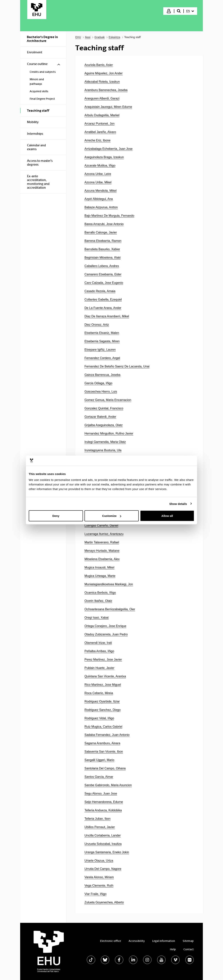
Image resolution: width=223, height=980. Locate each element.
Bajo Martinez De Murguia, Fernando (109, 216)
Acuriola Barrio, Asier (99, 65)
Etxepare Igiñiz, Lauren (100, 350)
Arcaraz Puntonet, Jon (100, 124)
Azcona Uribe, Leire (98, 174)
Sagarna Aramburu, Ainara (102, 743)
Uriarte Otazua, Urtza (99, 861)
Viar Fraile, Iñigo (96, 894)
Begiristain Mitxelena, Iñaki (103, 258)
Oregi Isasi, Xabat (97, 618)
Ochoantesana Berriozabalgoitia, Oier (110, 609)
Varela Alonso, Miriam (99, 877)
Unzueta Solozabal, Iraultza (103, 844)
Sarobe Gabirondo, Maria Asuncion (108, 785)
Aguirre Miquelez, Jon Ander (104, 73)
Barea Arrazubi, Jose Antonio (104, 224)
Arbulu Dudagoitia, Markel (102, 115)
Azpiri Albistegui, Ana (99, 199)
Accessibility (137, 941)
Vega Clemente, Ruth (99, 886)
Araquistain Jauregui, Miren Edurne (108, 107)
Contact (189, 949)
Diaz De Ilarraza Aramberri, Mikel (107, 316)
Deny (56, 516)
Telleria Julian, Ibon (98, 819)
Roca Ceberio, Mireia (99, 693)
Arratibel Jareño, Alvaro (100, 132)
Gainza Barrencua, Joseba (102, 375)
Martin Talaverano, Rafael (102, 542)
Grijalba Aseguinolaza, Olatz (104, 425)
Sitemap (188, 941)
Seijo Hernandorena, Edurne (104, 802)
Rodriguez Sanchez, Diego (103, 710)
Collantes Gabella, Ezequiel (103, 300)
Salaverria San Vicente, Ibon (104, 752)
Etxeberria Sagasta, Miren (102, 341)
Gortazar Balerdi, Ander (100, 417)
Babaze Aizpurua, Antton (101, 207)
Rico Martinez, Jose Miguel (103, 685)
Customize (112, 516)
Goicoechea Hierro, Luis (101, 392)
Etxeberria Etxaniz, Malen (102, 333)
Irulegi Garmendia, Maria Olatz (105, 442)
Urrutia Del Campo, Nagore (103, 869)
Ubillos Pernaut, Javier (100, 827)
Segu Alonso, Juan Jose (101, 794)
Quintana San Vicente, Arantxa (105, 676)
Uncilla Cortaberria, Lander (103, 835)
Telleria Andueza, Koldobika (103, 810)
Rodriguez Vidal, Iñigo (99, 718)
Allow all (167, 516)
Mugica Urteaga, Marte (100, 576)
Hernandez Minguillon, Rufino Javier (109, 433)
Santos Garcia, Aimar (99, 777)
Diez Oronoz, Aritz (97, 325)
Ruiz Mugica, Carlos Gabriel (103, 727)
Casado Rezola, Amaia (100, 291)
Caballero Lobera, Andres (102, 266)
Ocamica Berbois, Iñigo (100, 593)
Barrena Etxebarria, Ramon (103, 241)
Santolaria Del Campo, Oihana (105, 768)
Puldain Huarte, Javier (99, 668)
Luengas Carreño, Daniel (101, 526)
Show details (178, 504)
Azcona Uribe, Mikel (98, 182)
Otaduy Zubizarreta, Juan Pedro (106, 634)
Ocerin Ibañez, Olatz (98, 601)
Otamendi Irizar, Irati (98, 643)
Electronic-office (111, 941)
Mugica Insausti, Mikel (99, 567)
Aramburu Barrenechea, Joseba (106, 90)
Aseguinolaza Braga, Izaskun (104, 157)
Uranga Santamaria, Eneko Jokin (107, 852)
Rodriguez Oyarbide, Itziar (102, 701)
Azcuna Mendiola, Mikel (100, 191)
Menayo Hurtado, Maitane (102, 551)
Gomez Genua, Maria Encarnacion (108, 400)
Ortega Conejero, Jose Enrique (105, 626)
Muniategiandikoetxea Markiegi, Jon (109, 584)
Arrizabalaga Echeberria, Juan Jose (109, 149)
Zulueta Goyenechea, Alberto (104, 902)
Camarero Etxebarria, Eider (103, 274)
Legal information (164, 941)
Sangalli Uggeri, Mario (99, 760)
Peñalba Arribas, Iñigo (99, 651)
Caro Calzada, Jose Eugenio (104, 283)
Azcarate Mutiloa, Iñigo (100, 166)
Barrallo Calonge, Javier (101, 232)
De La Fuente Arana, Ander (103, 308)
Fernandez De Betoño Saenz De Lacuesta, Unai (117, 366)
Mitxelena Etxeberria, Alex (102, 559)
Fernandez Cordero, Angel (102, 358)
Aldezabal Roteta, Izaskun (102, 82)
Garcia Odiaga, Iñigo (98, 383)
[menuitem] (190, 11)
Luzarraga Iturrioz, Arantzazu (104, 534)
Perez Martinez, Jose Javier (103, 660)
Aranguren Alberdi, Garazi (102, 98)
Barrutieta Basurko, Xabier (102, 249)
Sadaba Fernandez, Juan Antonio (107, 735)
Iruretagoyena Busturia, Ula (103, 450)
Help (173, 949)
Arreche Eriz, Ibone (98, 140)
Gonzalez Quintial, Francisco (104, 408)
